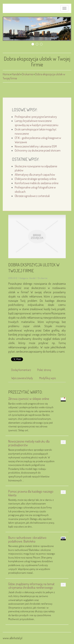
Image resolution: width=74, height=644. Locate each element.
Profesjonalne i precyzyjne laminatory (36, 117)
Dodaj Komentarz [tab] (21, 370)
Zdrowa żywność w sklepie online (29, 399)
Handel (16, 74)
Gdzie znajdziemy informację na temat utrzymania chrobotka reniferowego (31, 586)
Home (6, 74)
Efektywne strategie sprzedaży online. (36, 179)
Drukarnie (27, 74)
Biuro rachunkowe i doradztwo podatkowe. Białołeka (27, 539)
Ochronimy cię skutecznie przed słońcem (38, 150)
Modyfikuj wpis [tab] (47, 378)
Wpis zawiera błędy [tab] (22, 378)
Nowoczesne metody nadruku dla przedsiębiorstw (29, 443)
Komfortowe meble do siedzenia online (37, 183)
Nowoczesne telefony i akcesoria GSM (36, 146)
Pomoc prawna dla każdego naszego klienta (31, 493)
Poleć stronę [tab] (44, 370)
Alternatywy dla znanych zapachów (35, 175)
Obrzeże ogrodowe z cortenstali (32, 196)
